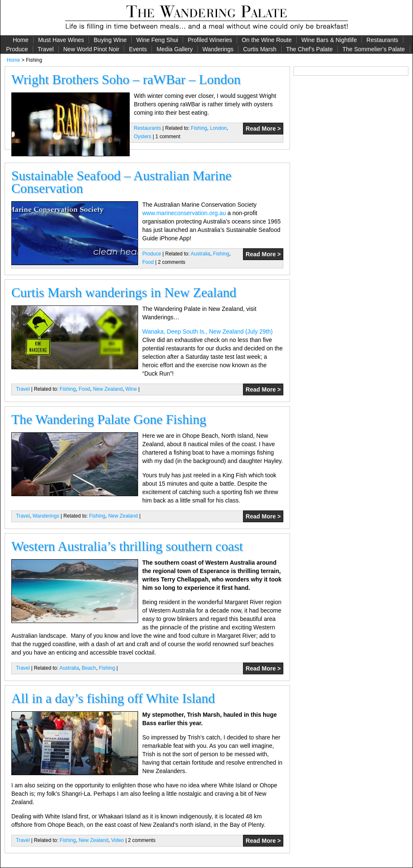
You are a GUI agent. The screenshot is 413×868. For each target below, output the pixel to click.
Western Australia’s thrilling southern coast (127, 546)
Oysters (142, 137)
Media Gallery (175, 49)
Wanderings (218, 49)
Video (118, 840)
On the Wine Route (267, 40)
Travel (45, 49)
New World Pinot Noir (91, 49)
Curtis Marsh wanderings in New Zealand (124, 292)
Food (148, 262)
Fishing (199, 128)
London (218, 128)
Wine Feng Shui (157, 40)
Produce (17, 49)
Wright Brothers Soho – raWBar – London (126, 79)
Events (138, 49)
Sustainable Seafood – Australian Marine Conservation (121, 182)
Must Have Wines (61, 40)
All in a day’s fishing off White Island (113, 698)
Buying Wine (110, 40)
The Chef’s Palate (310, 49)
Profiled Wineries (210, 40)
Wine (131, 389)
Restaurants (382, 40)
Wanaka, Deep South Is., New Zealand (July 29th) (208, 331)
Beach (89, 668)
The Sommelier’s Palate (374, 49)
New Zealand (108, 389)
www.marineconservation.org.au (184, 213)
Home (20, 40)
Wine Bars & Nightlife (329, 40)
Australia (200, 254)
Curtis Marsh (260, 49)
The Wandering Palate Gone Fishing (109, 419)
